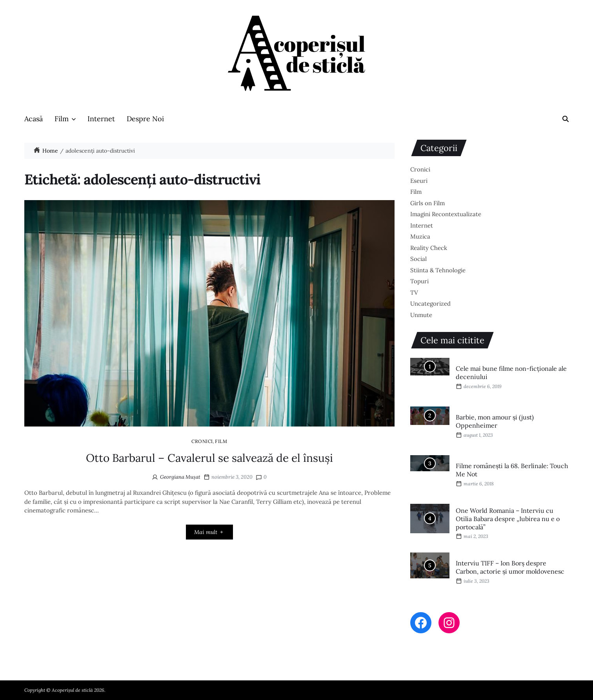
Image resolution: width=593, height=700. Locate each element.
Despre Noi (145, 119)
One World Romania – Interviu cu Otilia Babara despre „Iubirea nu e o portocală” (508, 519)
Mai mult (209, 532)
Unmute (421, 315)
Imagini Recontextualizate (446, 214)
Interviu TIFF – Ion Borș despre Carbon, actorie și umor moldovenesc (510, 567)
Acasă (34, 119)
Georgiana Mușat (180, 477)
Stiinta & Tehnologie (438, 270)
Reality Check (429, 248)
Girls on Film (427, 203)
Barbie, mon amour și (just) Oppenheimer (495, 421)
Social (418, 259)
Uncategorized (430, 304)
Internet (101, 119)
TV (414, 293)
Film (65, 119)
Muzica (420, 236)
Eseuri (419, 181)
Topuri (419, 281)
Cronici (202, 441)
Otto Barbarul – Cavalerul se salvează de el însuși (209, 458)
